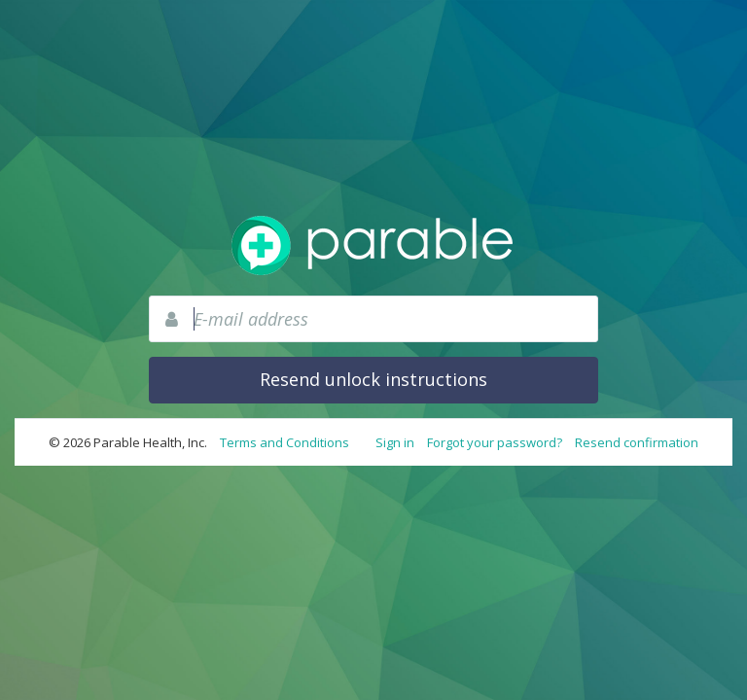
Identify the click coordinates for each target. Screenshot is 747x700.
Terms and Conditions (285, 442)
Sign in (395, 442)
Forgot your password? (495, 442)
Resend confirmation (637, 442)
